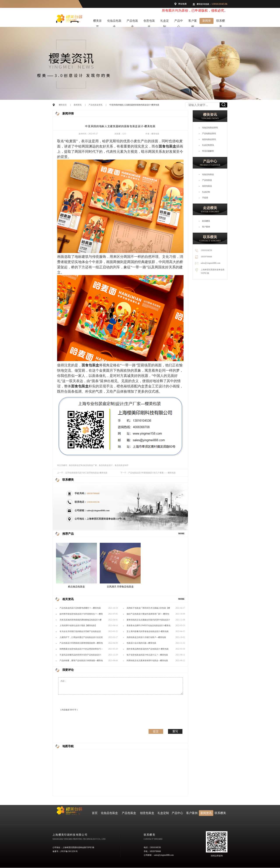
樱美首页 (97, 22)
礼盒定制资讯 (208, 145)
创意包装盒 (149, 22)
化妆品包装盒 (114, 22)
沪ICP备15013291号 (69, 851)
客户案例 (193, 22)
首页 (95, 813)
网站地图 (183, 4)
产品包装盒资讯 (95, 105)
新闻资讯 (207, 22)
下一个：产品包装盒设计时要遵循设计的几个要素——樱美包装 (148, 473)
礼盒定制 (165, 22)
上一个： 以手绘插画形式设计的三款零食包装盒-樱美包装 (82, 473)
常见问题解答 (208, 151)
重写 (175, 731)
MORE (181, 534)
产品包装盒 (132, 22)
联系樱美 (221, 22)
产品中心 (179, 22)
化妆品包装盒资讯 (210, 128)
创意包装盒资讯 (209, 139)
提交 (156, 731)
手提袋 (205, 198)
